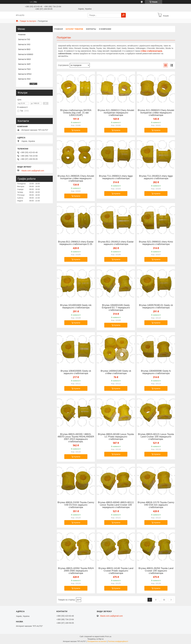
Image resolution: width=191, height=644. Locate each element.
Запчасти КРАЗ (25, 74)
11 (164, 600)
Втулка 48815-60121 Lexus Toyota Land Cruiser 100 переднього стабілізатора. (156, 437)
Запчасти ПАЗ (24, 69)
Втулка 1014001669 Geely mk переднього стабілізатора (76, 306)
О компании (105, 29)
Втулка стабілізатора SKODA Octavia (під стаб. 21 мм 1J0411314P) (76, 113)
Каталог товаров (74, 29)
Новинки (22, 35)
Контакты (91, 29)
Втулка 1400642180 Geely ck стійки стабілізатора (116, 372)
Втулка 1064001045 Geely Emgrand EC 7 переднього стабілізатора (116, 308)
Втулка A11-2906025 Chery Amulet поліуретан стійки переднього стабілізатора (76, 178)
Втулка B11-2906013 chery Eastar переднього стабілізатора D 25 (76, 243)
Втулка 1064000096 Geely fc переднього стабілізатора (156, 372)
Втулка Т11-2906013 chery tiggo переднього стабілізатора (116, 177)
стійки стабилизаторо (151, 51)
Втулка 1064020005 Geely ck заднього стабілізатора (76, 372)
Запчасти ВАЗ (24, 49)
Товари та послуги (28, 21)
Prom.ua (108, 637)
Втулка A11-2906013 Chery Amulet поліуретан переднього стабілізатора (116, 113)
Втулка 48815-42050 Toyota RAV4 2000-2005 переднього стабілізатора (76, 571)
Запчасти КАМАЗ (26, 54)
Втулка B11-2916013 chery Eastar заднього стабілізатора (116, 243)
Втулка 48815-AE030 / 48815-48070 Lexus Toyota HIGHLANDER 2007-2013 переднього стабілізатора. (76, 438)
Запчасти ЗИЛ (24, 64)
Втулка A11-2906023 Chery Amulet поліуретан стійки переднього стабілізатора (156, 113)
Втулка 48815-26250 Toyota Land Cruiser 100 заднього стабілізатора (156, 571)
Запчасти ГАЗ (24, 39)
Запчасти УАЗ (24, 44)
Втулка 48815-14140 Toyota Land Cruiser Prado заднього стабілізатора (116, 571)
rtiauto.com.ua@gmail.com (33, 171)
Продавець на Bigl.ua (95, 639)
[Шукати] (123, 15)
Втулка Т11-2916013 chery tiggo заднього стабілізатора (156, 177)
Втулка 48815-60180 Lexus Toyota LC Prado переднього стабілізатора (116, 437)
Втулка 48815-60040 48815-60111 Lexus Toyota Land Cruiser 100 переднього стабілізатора (116, 505)
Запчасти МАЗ (24, 59)
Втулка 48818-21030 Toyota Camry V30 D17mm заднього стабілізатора (76, 505)
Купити (77, 130)
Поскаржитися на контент (97, 641)
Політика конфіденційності (118, 641)
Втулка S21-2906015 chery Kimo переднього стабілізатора (156, 243)
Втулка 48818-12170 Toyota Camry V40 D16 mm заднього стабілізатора (156, 505)
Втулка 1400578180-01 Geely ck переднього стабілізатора (156, 306)
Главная (59, 29)
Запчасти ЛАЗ (24, 79)
